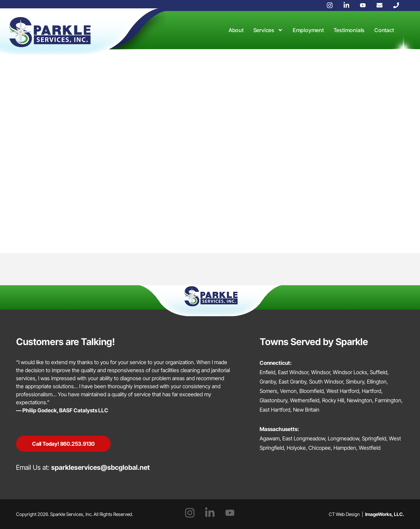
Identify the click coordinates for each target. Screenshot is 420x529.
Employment (308, 30)
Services (268, 30)
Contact (384, 30)
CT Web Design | (366, 514)
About (236, 30)
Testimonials (349, 30)
